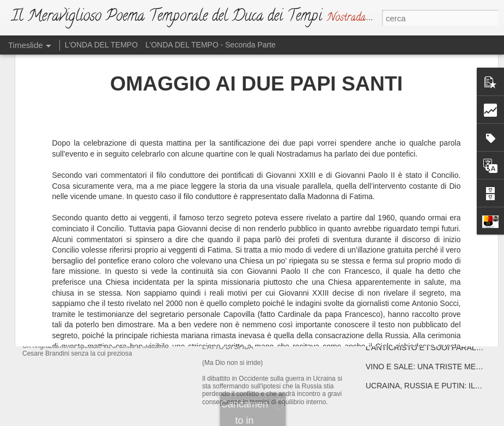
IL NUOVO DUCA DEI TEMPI (108, 253)
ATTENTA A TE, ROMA (405, 252)
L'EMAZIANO (231, 248)
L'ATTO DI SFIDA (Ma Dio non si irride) (287, 335)
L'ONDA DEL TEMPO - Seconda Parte (211, 45)
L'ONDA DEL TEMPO (101, 45)
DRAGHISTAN (390, 271)
